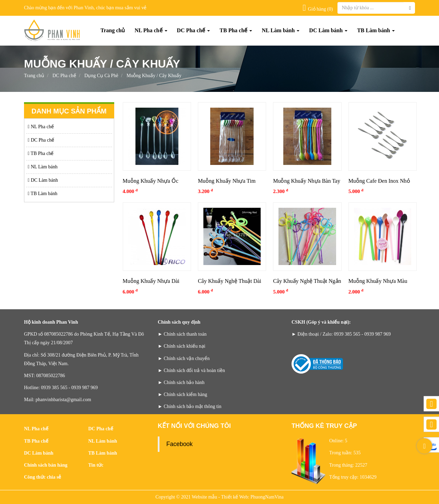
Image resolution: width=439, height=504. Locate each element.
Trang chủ (113, 30)
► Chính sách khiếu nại (182, 346)
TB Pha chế (236, 30)
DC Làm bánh (328, 30)
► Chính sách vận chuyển (184, 358)
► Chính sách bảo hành (181, 382)
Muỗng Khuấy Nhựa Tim (227, 181)
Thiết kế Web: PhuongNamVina (252, 497)
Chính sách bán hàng (46, 465)
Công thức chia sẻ (43, 477)
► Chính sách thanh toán (182, 334)
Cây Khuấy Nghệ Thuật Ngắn (307, 281)
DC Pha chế (194, 30)
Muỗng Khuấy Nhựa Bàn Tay (307, 181)
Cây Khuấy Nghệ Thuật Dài (230, 281)
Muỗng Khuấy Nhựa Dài (151, 281)
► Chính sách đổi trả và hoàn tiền (191, 370)
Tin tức (96, 465)
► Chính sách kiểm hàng (182, 394)
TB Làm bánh (376, 30)
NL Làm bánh (281, 30)
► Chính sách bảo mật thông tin (189, 406)
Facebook (180, 444)
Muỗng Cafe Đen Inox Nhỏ (379, 181)
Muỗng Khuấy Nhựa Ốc (151, 181)
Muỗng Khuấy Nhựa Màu (378, 281)
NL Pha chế (151, 30)
